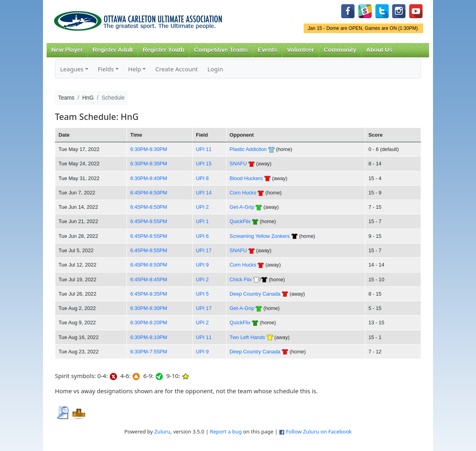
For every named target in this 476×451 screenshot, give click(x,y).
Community (340, 50)
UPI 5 (202, 294)
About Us (379, 50)
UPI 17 (204, 250)
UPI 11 (204, 149)
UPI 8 (202, 178)
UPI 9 (202, 265)
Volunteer (300, 50)
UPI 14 (204, 193)
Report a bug (226, 431)
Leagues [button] (72, 69)
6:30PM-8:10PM (149, 337)
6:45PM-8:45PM (149, 279)
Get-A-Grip (242, 207)
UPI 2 (202, 207)
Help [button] (135, 69)
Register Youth (164, 50)
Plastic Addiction (248, 149)
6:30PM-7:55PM (149, 352)
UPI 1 (202, 221)
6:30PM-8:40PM (149, 178)
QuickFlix (240, 221)
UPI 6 (202, 236)
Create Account (177, 69)
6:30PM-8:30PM (149, 149)
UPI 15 (204, 164)
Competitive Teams (221, 50)
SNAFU (238, 164)
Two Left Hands (247, 337)
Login (215, 69)
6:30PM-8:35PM (149, 164)
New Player (67, 50)
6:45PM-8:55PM (149, 221)
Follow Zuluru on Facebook (319, 431)
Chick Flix (241, 279)
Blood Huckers (246, 178)
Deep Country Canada (255, 294)
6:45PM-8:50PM (149, 193)
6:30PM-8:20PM (149, 323)
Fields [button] (106, 69)
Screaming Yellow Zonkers (260, 236)
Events (268, 50)
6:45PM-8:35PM (149, 294)
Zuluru (163, 431)
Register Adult (113, 50)
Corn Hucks (243, 193)
